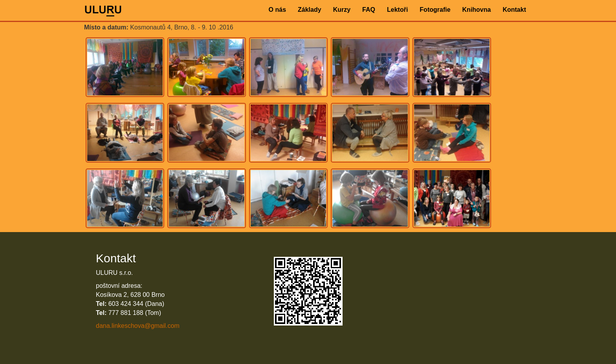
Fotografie (435, 10)
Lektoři (397, 10)
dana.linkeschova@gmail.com (138, 326)
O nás (277, 10)
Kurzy (342, 10)
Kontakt (514, 10)
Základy (310, 10)
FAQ (369, 10)
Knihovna (477, 10)
